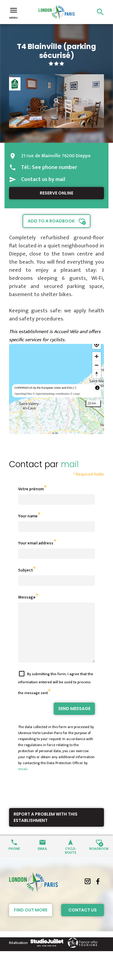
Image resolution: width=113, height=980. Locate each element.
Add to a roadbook (51, 221)
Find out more (31, 921)
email (23, 780)
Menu (14, 13)
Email (42, 859)
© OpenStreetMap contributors (51, 394)
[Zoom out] (97, 365)
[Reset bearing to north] (97, 374)
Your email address (36, 543)
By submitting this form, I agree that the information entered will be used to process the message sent (56, 694)
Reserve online (56, 193)
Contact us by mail (43, 179)
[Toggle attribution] (97, 388)
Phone (14, 859)
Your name (28, 516)
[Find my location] (97, 345)
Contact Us (83, 921)
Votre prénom (31, 489)
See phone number (55, 167)
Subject (25, 570)
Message (27, 597)
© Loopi (75, 394)
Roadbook (99, 859)
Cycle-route (71, 861)
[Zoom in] (97, 356)
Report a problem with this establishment (46, 828)
